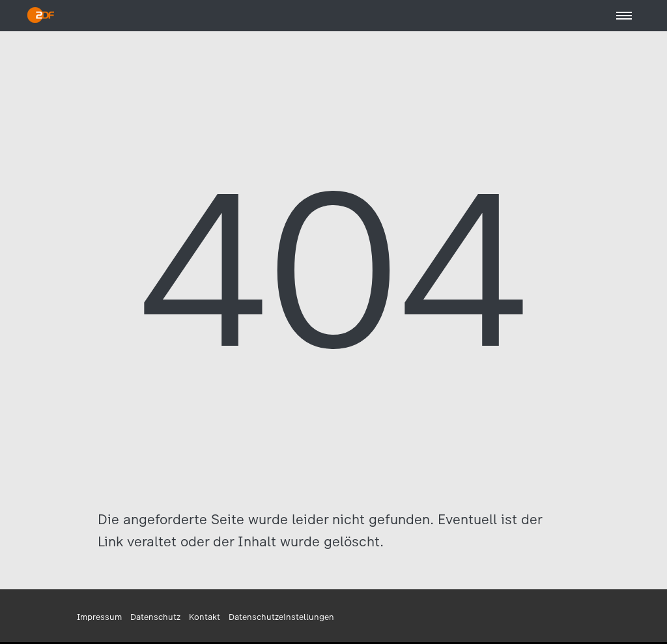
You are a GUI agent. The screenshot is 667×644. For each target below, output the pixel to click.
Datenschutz (155, 617)
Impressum (99, 617)
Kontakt (205, 617)
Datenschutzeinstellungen (281, 617)
